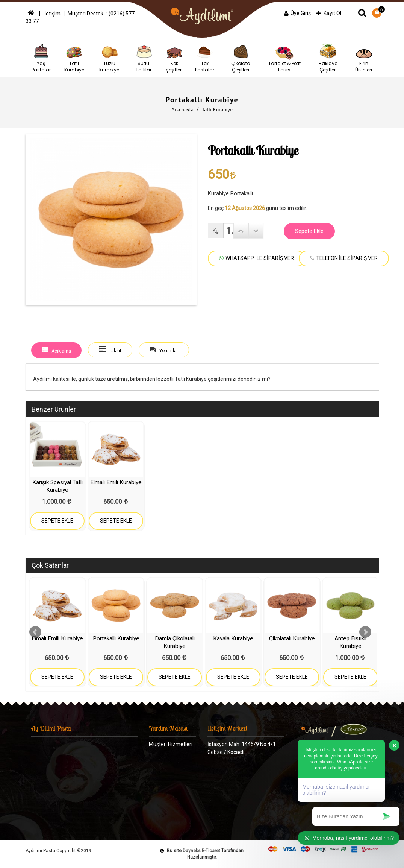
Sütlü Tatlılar (144, 57)
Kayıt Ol (329, 13)
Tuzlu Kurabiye (109, 57)
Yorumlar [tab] (165, 350)
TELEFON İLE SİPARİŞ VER (344, 258)
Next (365, 632)
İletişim (52, 14)
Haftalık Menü (165, 804)
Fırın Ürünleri (364, 57)
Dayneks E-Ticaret (201, 851)
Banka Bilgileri (165, 774)
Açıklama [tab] (56, 350)
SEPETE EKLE (57, 521)
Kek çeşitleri (174, 57)
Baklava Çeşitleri (328, 57)
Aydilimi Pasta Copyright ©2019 (58, 851)
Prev (35, 632)
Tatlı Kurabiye (74, 57)
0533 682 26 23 (229, 794)
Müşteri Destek (86, 14)
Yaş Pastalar (41, 57)
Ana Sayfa (182, 109)
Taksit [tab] (110, 350)
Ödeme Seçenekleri (172, 789)
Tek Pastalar (205, 57)
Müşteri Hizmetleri (171, 744)
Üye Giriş (297, 13)
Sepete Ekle (309, 231)
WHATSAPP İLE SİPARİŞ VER (256, 258)
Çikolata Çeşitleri (241, 57)
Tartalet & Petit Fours (284, 57)
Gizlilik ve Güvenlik (170, 759)
